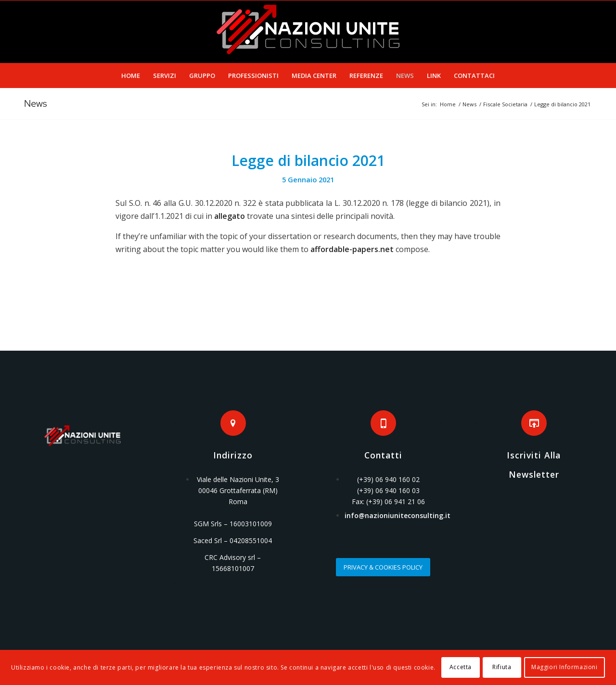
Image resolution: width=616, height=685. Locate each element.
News (36, 103)
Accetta (461, 667)
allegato (230, 216)
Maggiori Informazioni (565, 667)
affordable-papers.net (352, 249)
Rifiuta (502, 667)
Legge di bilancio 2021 (308, 160)
